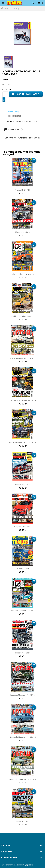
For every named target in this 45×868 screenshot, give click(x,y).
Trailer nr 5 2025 (23, 190)
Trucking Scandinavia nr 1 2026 (23, 442)
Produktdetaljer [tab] (16, 116)
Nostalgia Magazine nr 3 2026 (23, 737)
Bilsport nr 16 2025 (22, 527)
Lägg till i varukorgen (26, 94)
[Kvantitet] (5, 94)
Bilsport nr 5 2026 (22, 653)
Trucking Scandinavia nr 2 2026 (22, 400)
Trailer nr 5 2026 (22, 569)
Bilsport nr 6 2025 (22, 485)
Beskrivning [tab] (13, 112)
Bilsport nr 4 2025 (22, 232)
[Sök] (22, 9)
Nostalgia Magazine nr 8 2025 (22, 358)
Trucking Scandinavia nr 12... (22, 316)
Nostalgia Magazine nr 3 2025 (22, 695)
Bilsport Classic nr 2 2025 (22, 611)
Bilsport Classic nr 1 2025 (23, 274)
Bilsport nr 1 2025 (23, 821)
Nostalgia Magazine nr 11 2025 (23, 779)
